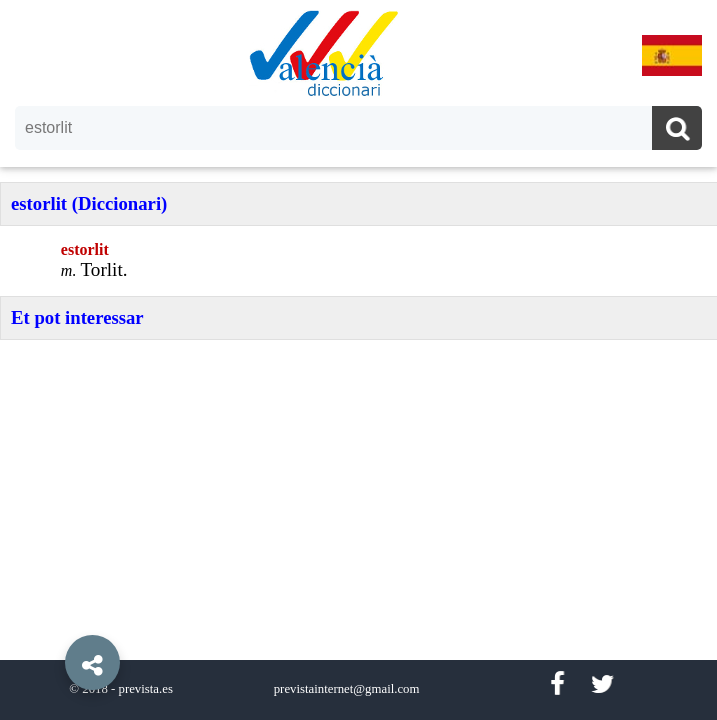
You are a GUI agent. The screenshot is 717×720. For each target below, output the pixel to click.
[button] (50, 617)
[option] (358, 360)
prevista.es (146, 689)
